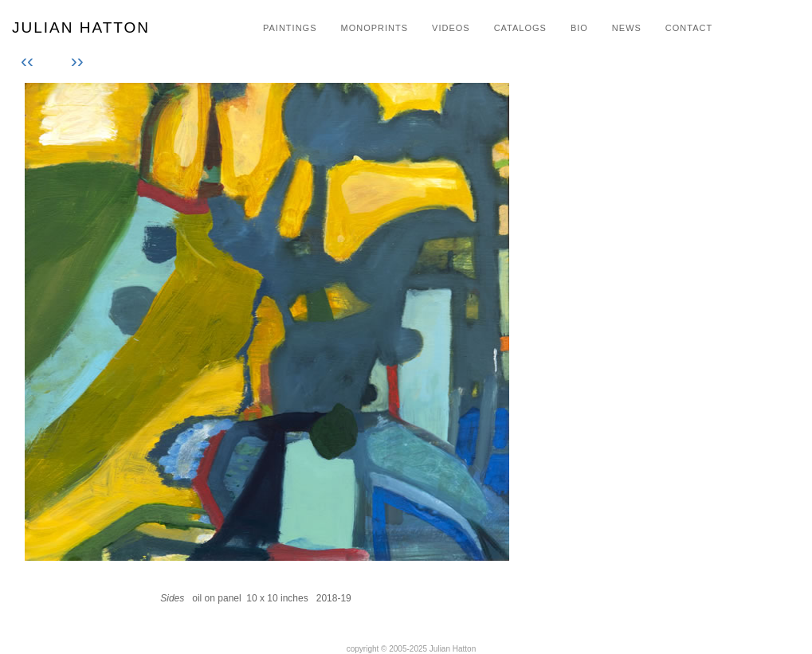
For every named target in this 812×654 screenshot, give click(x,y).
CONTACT (689, 28)
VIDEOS (451, 28)
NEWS (627, 28)
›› (75, 61)
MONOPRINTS (374, 28)
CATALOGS (520, 28)
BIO (579, 28)
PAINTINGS (290, 28)
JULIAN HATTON (81, 27)
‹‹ (30, 61)
